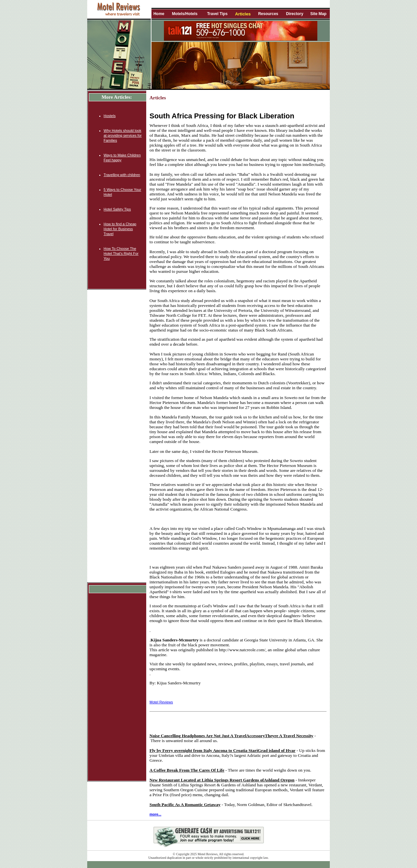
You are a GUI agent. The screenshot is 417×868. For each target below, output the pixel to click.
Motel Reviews (161, 702)
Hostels (110, 116)
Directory (295, 14)
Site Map (318, 14)
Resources (268, 14)
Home (159, 14)
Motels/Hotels (185, 14)
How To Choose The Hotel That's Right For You (121, 253)
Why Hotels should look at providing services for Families (123, 135)
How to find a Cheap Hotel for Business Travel (120, 229)
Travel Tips (217, 14)
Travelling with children (122, 175)
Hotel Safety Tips (117, 209)
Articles (243, 14)
